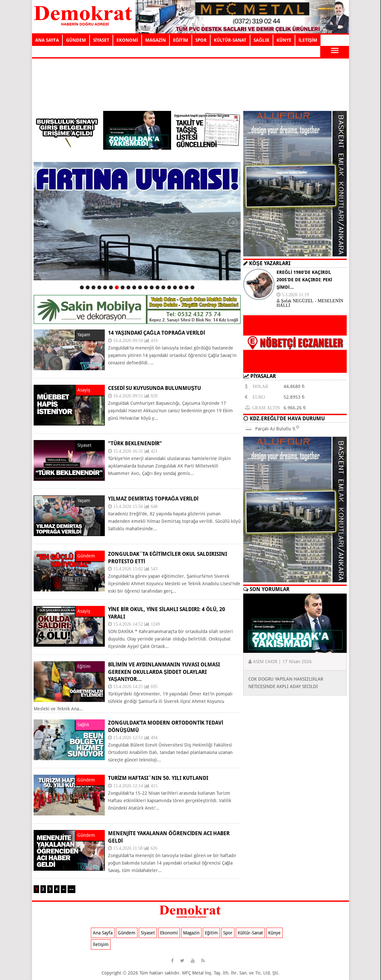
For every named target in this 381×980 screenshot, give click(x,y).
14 (158, 287)
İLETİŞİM (308, 40)
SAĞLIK (261, 40)
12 (146, 287)
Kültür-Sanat (250, 933)
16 (169, 287)
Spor (228, 933)
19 (187, 287)
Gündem (127, 933)
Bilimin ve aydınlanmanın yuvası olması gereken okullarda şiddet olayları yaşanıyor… (164, 672)
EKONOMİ (127, 40)
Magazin (191, 933)
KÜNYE (284, 40)
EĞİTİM (181, 40)
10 (134, 287)
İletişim (101, 944)
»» (71, 889)
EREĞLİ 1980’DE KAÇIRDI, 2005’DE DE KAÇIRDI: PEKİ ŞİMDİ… (304, 280)
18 (181, 287)
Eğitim (211, 933)
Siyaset (148, 933)
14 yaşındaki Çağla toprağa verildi (157, 333)
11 (140, 287)
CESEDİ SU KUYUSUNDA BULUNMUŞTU (154, 388)
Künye (274, 933)
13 (152, 287)
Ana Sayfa (103, 933)
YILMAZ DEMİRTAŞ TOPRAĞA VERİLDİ (153, 499)
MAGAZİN (156, 40)
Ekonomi (169, 933)
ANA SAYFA (47, 40)
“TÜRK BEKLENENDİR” (135, 443)
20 (192, 287)
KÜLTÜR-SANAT (230, 40)
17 (175, 287)
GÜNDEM (76, 40)
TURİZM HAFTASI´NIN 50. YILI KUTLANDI (158, 778)
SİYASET (101, 40)
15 (163, 287)
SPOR (201, 40)
